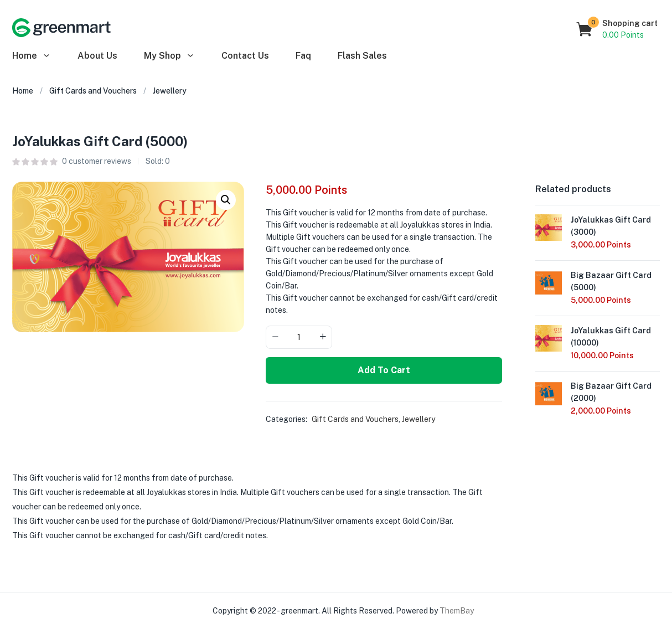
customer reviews (97, 161)
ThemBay (457, 611)
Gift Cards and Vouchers (93, 91)
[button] (617, 29)
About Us (97, 56)
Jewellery (170, 91)
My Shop (169, 56)
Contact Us (245, 56)
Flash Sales (362, 56)
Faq (303, 56)
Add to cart (384, 370)
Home (32, 56)
